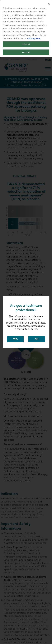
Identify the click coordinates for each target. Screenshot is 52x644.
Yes (15, 339)
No (37, 339)
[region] (26, 29)
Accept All (26, 52)
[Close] (49, 4)
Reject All (26, 44)
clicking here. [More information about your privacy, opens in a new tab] (34, 38)
